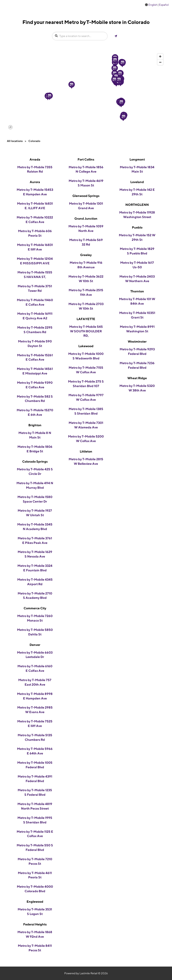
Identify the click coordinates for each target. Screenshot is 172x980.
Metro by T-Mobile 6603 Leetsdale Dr (35, 655)
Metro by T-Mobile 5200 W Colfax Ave (86, 439)
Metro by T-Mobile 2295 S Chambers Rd (35, 330)
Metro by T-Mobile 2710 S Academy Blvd (35, 596)
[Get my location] (116, 36)
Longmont (137, 159)
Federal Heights (35, 924)
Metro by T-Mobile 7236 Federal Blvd (137, 365)
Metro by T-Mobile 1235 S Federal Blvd (35, 792)
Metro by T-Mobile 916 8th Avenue (86, 265)
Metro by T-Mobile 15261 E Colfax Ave (35, 357)
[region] (86, 91)
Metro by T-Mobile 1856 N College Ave (86, 169)
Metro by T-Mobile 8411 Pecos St (35, 948)
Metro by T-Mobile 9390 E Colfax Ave (35, 385)
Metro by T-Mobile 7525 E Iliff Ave (35, 724)
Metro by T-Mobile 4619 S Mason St (86, 183)
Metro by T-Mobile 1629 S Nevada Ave (35, 554)
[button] (72, 85)
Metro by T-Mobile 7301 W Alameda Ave (86, 425)
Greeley (86, 255)
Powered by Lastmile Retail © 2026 (86, 973)
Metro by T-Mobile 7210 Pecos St (35, 861)
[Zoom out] (160, 62)
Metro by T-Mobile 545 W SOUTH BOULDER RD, (86, 331)
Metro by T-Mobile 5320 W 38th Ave (137, 388)
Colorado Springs (35, 462)
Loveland (137, 182)
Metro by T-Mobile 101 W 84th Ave (137, 301)
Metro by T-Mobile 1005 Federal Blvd (35, 765)
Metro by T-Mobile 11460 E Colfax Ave (35, 302)
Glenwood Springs (86, 196)
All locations (15, 141)
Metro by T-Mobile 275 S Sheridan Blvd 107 (86, 384)
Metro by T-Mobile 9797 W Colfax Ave (86, 397)
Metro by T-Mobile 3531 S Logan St (35, 912)
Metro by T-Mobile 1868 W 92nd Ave (35, 934)
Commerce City (35, 608)
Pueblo (137, 227)
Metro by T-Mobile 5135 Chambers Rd (35, 737)
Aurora (35, 182)
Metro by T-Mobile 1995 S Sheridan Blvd (35, 820)
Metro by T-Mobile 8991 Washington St (137, 329)
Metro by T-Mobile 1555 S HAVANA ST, (35, 275)
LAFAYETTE (86, 319)
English (153, 5)
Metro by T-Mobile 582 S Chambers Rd (35, 399)
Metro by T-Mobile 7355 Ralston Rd (35, 169)
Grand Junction (86, 219)
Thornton (137, 291)
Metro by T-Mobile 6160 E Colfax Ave (35, 668)
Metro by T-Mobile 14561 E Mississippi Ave (35, 371)
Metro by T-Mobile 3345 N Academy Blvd (35, 527)
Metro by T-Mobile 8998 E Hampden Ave (35, 696)
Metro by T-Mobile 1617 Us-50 (137, 265)
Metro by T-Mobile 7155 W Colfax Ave (86, 370)
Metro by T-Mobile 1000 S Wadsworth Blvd (86, 356)
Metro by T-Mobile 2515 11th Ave (86, 292)
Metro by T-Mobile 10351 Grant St (137, 315)
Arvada (35, 159)
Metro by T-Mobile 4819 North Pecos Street (35, 806)
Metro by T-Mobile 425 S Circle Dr (35, 472)
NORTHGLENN (137, 205)
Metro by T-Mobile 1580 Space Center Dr (35, 499)
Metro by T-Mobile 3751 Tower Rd (35, 288)
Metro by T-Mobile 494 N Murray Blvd (35, 485)
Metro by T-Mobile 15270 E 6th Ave (35, 412)
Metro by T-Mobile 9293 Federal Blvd (137, 352)
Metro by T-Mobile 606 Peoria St (35, 233)
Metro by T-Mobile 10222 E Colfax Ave (35, 220)
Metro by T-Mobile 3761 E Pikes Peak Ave (35, 541)
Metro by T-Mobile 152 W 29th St (137, 237)
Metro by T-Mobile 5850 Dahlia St (35, 632)
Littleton (86, 451)
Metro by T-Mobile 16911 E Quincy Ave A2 (35, 316)
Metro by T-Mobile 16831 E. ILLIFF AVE (35, 206)
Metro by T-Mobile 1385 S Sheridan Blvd (86, 411)
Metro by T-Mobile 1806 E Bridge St (35, 449)
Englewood (35, 902)
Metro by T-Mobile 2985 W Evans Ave (35, 710)
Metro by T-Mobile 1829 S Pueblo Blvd (137, 251)
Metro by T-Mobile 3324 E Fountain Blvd (35, 568)
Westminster (137, 342)
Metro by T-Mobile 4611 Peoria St (35, 875)
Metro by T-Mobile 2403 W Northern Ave (137, 279)
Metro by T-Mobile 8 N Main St (35, 435)
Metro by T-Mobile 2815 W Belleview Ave (86, 461)
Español (164, 5)
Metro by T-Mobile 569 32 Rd (86, 242)
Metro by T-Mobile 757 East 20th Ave (35, 682)
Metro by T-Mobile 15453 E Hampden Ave (35, 192)
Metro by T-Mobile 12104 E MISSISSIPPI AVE (35, 261)
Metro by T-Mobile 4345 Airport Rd (35, 582)
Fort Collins (86, 159)
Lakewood (86, 346)
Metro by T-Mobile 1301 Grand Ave (86, 206)
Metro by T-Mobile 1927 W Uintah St (35, 513)
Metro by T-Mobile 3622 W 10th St (86, 279)
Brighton (35, 425)
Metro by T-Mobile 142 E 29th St (137, 192)
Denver (35, 645)
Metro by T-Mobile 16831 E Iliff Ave (35, 247)
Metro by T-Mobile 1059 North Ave (86, 229)
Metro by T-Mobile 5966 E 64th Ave (35, 751)
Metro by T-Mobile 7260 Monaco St (35, 618)
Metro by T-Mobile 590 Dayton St (35, 344)
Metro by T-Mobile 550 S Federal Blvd (35, 848)
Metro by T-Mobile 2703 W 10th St (86, 306)
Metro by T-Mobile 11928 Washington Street (137, 215)
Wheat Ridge (137, 378)
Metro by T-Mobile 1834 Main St (137, 169)
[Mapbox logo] (10, 127)
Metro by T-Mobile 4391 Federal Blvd (35, 779)
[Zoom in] (160, 56)
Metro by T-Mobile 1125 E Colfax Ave (35, 834)
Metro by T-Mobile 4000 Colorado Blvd (35, 889)
